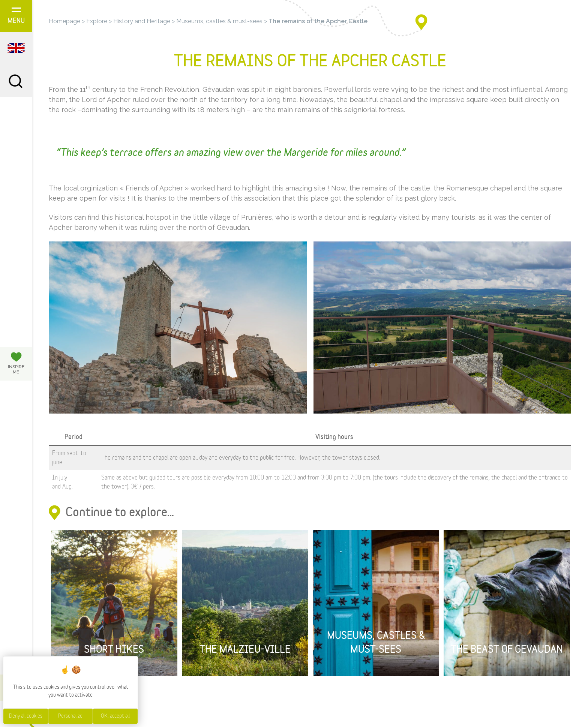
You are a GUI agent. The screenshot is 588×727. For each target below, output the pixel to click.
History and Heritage (142, 21)
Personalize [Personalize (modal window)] (70, 716)
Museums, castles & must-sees (219, 21)
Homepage (64, 21)
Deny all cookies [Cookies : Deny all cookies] (26, 716)
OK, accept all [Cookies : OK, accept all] (115, 716)
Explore (97, 21)
